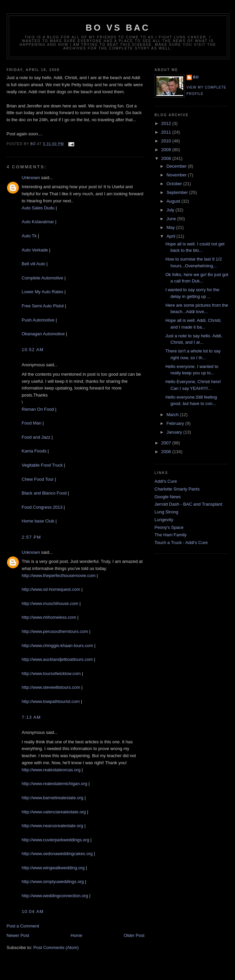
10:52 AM (33, 350)
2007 (167, 443)
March (173, 415)
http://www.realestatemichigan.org (55, 784)
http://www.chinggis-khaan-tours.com (57, 646)
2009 (167, 150)
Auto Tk (29, 236)
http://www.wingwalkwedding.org (53, 868)
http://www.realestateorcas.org (51, 770)
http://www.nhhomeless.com (49, 617)
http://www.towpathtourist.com (51, 701)
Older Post (134, 935)
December (177, 166)
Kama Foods (34, 451)
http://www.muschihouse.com (50, 603)
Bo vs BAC (118, 28)
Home (76, 935)
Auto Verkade (35, 250)
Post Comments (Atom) (56, 948)
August (174, 201)
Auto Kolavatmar (38, 222)
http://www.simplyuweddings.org (53, 882)
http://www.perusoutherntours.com (55, 631)
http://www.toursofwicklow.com (51, 673)
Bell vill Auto (34, 264)
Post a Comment (23, 926)
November (177, 175)
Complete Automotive (43, 278)
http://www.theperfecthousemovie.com (59, 576)
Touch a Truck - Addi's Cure (181, 543)
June (172, 219)
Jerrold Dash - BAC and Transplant (189, 504)
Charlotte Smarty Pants (177, 489)
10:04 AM (33, 911)
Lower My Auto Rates (43, 292)
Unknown (31, 178)
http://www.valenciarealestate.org (54, 812)
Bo (196, 77)
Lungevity (164, 520)
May (171, 227)
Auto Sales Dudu (38, 208)
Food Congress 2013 (42, 507)
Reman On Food (38, 409)
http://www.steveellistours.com (51, 687)
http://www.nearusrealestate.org (53, 826)
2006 (167, 452)
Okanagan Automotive (43, 334)
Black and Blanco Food (44, 493)
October (175, 184)
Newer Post (18, 935)
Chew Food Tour (38, 479)
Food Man (32, 423)
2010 (167, 141)
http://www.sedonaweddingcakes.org (57, 854)
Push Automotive (38, 320)
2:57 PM (32, 537)
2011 (167, 132)
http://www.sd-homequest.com (51, 589)
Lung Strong (167, 512)
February (176, 423)
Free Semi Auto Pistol (43, 306)
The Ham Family (171, 535)
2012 (167, 123)
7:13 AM (31, 717)
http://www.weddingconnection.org (55, 896)
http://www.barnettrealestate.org (53, 798)
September (178, 192)
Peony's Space (169, 527)
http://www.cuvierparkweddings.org (56, 840)
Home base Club (38, 521)
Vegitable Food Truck (42, 465)
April (171, 236)
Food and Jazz (36, 437)
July (171, 210)
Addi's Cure (166, 481)
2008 (167, 158)
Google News (168, 497)
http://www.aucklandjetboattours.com (57, 659)
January (175, 432)
